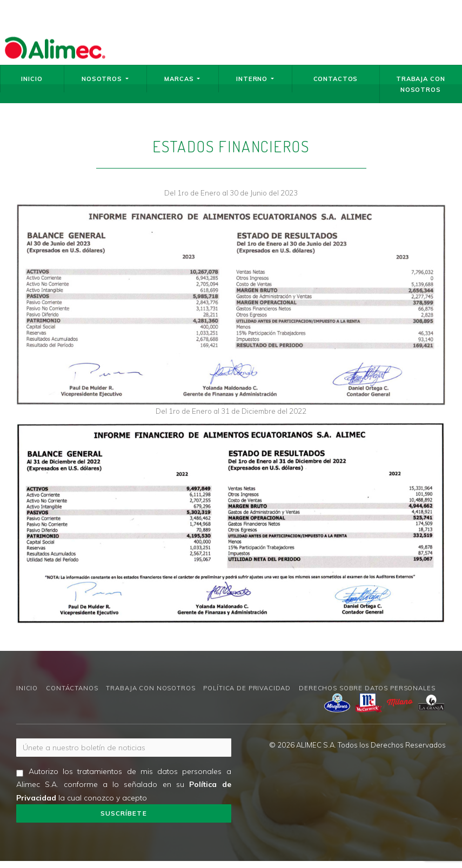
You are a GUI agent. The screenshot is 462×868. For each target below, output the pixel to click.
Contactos (336, 79)
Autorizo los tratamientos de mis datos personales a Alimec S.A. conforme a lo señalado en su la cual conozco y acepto (124, 785)
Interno (255, 79)
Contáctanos (72, 688)
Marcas (182, 79)
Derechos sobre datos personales (367, 688)
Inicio (32, 79)
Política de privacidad (247, 688)
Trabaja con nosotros (420, 84)
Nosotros (105, 79)
